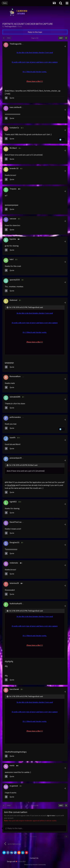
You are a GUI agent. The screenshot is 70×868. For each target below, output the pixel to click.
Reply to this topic (35, 32)
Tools (20, 26)
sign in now (51, 815)
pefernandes (15, 417)
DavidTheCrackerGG (18, 522)
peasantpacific (16, 458)
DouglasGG (14, 542)
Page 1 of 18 (35, 38)
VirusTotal (11, 485)
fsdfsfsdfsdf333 (17, 603)
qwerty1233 (15, 280)
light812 (13, 502)
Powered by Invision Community (35, 864)
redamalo (14, 563)
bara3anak (14, 689)
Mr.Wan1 (13, 148)
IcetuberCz (14, 128)
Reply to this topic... (14, 828)
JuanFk (13, 437)
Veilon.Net (22, 861)
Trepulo (13, 189)
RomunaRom (15, 376)
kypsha (13, 239)
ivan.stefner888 (17, 107)
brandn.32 (14, 168)
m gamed (14, 786)
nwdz (12, 765)
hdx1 (12, 259)
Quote (12, 98)
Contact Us (34, 858)
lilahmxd (13, 300)
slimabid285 (15, 397)
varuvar (13, 219)
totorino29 (14, 583)
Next (61, 38)
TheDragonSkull (10, 26)
